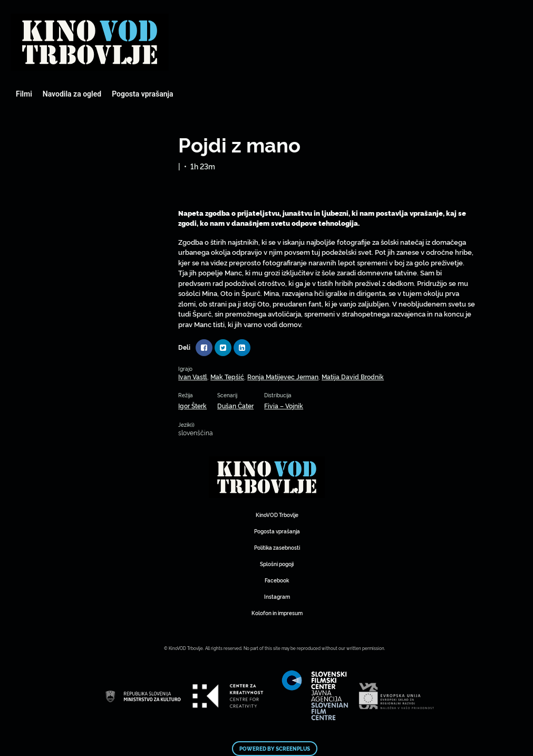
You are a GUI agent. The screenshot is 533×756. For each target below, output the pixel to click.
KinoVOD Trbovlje (277, 515)
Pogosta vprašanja (142, 94)
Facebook (277, 580)
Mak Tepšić (227, 376)
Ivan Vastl (193, 376)
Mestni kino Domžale (90, 42)
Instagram (277, 596)
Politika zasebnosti (277, 547)
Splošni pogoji (277, 564)
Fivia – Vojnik (284, 405)
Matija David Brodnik (353, 376)
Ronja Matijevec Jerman (283, 376)
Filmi (24, 94)
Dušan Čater (235, 405)
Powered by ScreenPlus (275, 749)
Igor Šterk (192, 405)
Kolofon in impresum (277, 613)
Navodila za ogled (72, 94)
